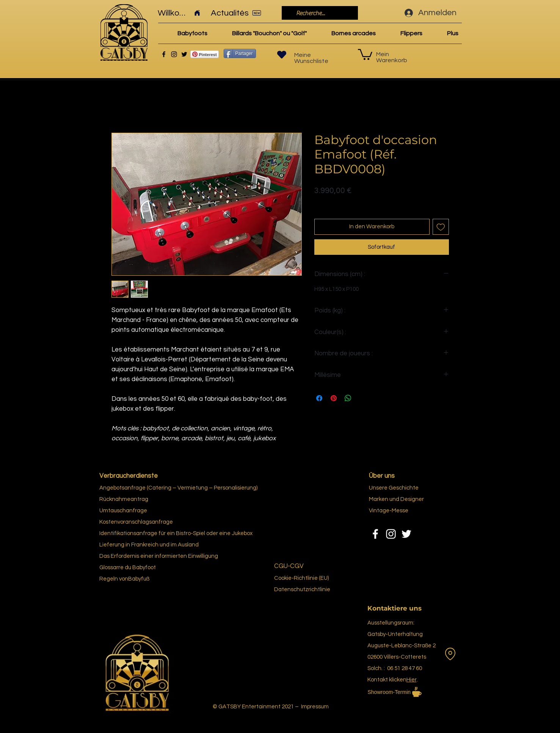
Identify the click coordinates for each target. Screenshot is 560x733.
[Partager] (240, 53)
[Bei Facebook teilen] (319, 398)
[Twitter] (184, 54)
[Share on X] (362, 398)
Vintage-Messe (389, 511)
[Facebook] (164, 54)
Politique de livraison (340, 202)
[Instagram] (174, 54)
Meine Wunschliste (311, 58)
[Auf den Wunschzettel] (441, 227)
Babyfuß (139, 579)
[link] (365, 54)
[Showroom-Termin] (409, 692)
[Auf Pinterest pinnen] (334, 398)
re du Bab (130, 567)
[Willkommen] (179, 13)
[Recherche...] (319, 13)
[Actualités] (238, 13)
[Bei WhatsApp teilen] (348, 398)
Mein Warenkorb (392, 57)
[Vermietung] (450, 654)
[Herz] (282, 55)
